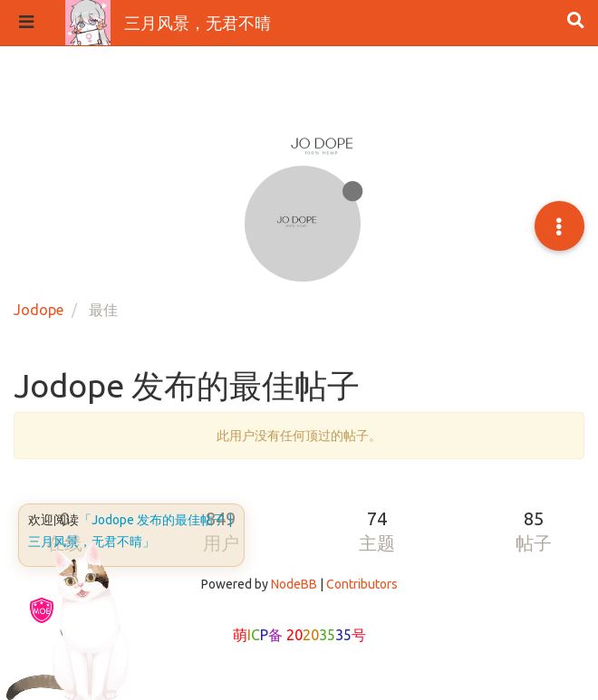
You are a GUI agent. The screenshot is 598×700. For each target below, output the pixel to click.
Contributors (362, 584)
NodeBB (294, 584)
